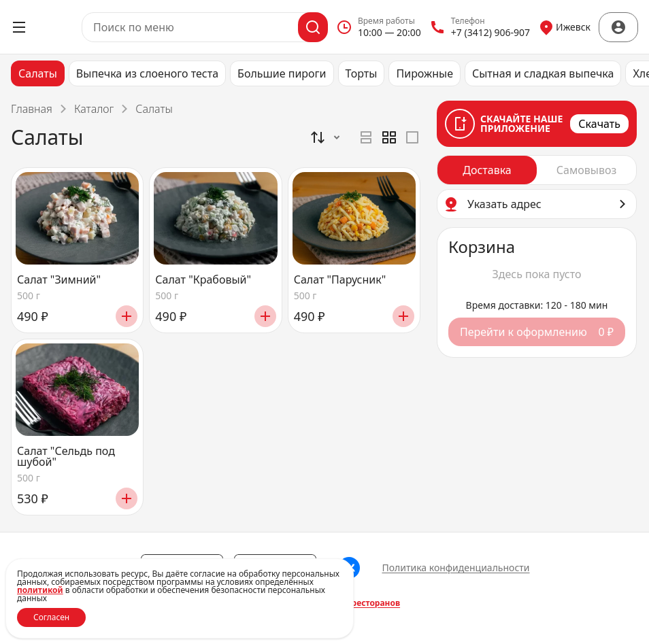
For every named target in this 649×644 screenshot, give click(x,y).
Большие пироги (282, 73)
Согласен (51, 617)
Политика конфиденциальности (455, 567)
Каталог (94, 109)
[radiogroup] (389, 137)
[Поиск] (313, 27)
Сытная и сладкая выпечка (543, 73)
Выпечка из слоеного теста (147, 73)
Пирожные (425, 73)
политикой (40, 590)
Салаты (38, 73)
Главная (32, 109)
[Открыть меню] (19, 27)
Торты (362, 73)
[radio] (366, 137)
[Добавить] (127, 316)
